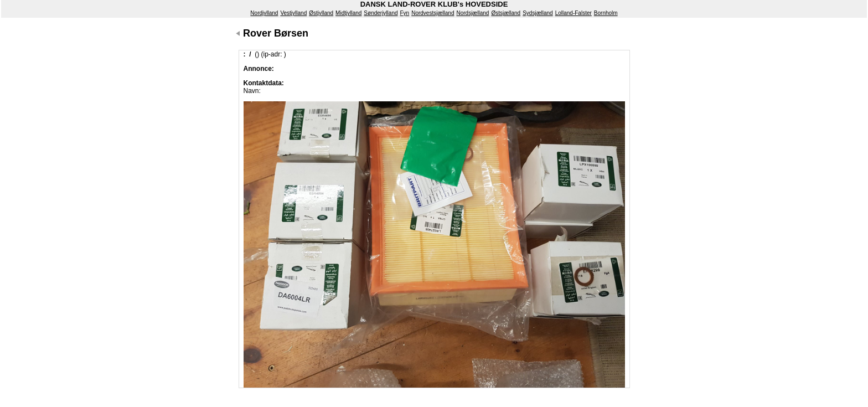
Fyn (405, 13)
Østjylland (321, 13)
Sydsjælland (538, 13)
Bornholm (606, 13)
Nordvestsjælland (433, 13)
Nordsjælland (472, 13)
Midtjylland (348, 13)
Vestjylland (293, 13)
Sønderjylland (381, 13)
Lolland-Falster (573, 13)
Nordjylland (264, 13)
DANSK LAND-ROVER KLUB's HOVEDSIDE (434, 4)
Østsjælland (506, 13)
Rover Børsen (276, 33)
